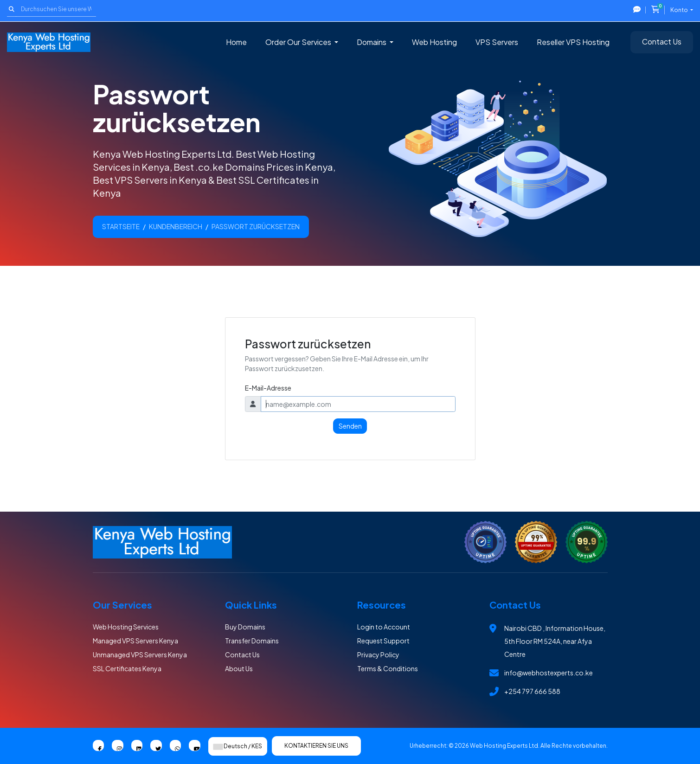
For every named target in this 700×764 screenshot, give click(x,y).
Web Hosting (434, 42)
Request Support (383, 641)
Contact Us (662, 42)
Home (236, 42)
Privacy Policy (378, 655)
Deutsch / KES (238, 746)
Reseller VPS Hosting (573, 42)
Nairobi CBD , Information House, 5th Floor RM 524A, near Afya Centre (555, 641)
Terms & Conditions (388, 668)
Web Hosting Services (126, 627)
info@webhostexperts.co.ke (549, 673)
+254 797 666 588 (532, 691)
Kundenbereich (176, 226)
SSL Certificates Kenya (127, 668)
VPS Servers (497, 42)
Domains (372, 42)
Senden (350, 426)
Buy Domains (245, 627)
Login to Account (384, 627)
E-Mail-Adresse (268, 388)
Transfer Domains (252, 641)
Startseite (121, 226)
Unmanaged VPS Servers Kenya (140, 655)
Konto (680, 10)
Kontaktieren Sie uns (316, 746)
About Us (239, 668)
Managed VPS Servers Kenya (135, 641)
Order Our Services (299, 42)
